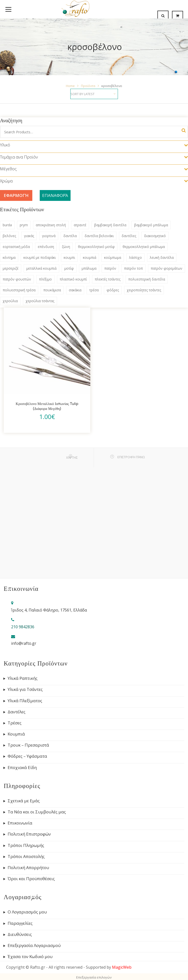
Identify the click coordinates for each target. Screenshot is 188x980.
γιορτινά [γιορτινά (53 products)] (49, 236)
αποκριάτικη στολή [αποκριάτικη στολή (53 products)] (51, 225)
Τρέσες (15, 723)
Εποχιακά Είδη (22, 768)
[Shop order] (94, 94)
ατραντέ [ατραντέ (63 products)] (80, 225)
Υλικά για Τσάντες (25, 689)
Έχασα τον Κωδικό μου (30, 957)
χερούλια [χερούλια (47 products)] (10, 301)
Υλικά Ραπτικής (23, 678)
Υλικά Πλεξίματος (25, 701)
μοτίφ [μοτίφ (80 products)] (69, 268)
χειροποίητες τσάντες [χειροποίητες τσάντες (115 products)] (144, 290)
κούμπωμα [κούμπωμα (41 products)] (113, 257)
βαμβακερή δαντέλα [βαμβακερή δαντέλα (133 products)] (110, 225)
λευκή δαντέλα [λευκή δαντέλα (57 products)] (162, 257)
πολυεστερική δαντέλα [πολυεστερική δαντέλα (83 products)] (147, 279)
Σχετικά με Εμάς (24, 801)
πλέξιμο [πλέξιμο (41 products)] (45, 279)
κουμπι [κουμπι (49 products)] (69, 257)
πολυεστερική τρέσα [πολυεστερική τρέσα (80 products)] (19, 290)
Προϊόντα (88, 86)
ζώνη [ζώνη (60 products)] (66, 247)
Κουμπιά (16, 734)
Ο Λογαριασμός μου (27, 912)
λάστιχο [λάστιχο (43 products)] (135, 257)
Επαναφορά (55, 195)
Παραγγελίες (20, 923)
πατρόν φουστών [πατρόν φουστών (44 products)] (17, 279)
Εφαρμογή (16, 195)
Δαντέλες (17, 712)
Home (70, 86)
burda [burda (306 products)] (7, 225)
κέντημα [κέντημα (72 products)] (9, 257)
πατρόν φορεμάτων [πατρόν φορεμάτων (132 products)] (167, 268)
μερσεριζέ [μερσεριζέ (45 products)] (11, 268)
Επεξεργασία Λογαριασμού (34, 945)
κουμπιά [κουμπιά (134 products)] (90, 257)
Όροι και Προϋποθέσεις (31, 879)
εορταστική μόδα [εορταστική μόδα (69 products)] (16, 247)
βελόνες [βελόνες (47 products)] (9, 236)
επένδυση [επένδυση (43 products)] (46, 247)
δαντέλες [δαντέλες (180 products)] (129, 236)
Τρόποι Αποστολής (26, 857)
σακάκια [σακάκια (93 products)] (75, 290)
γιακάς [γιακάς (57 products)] (29, 236)
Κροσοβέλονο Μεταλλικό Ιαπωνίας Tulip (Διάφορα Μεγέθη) (47, 406)
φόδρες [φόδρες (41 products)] (113, 290)
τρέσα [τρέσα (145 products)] (94, 290)
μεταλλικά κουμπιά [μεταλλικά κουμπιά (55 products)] (41, 268)
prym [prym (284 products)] (24, 225)
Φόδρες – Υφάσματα (27, 756)
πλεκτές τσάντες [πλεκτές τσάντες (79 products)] (108, 279)
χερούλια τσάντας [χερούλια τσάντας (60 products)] (40, 301)
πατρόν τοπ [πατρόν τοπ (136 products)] (133, 268)
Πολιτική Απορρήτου (28, 868)
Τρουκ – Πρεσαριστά (28, 745)
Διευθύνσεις (20, 934)
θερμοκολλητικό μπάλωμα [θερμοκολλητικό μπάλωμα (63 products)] (144, 247)
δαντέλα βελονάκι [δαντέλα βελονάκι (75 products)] (99, 236)
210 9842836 (23, 627)
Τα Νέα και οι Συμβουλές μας (37, 812)
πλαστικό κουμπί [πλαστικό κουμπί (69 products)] (73, 279)
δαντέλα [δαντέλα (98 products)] (70, 236)
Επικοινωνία (20, 823)
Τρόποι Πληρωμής (26, 845)
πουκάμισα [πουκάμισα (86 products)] (52, 290)
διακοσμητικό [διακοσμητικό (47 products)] (155, 236)
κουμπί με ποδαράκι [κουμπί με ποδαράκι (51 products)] (40, 257)
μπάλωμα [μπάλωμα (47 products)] (89, 268)
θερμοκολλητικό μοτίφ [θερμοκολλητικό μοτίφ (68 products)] (96, 247)
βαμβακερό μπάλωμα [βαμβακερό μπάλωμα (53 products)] (151, 225)
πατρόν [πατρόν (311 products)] (110, 268)
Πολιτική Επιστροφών (29, 834)
